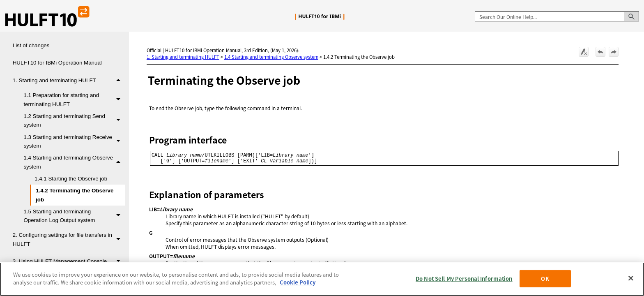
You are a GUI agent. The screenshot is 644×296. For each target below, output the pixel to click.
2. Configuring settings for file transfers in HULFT (69, 240)
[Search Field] (557, 16)
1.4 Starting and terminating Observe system (74, 162)
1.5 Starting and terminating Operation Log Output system (74, 216)
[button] (632, 16)
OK (545, 279)
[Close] (631, 278)
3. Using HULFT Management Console (69, 262)
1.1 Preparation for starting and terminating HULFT (74, 100)
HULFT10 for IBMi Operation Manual (57, 63)
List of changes (31, 45)
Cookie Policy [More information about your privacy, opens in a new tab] (298, 282)
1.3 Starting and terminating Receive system (74, 142)
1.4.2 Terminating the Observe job (75, 195)
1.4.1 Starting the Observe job (71, 179)
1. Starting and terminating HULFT (69, 81)
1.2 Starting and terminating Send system (74, 121)
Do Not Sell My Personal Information (464, 279)
